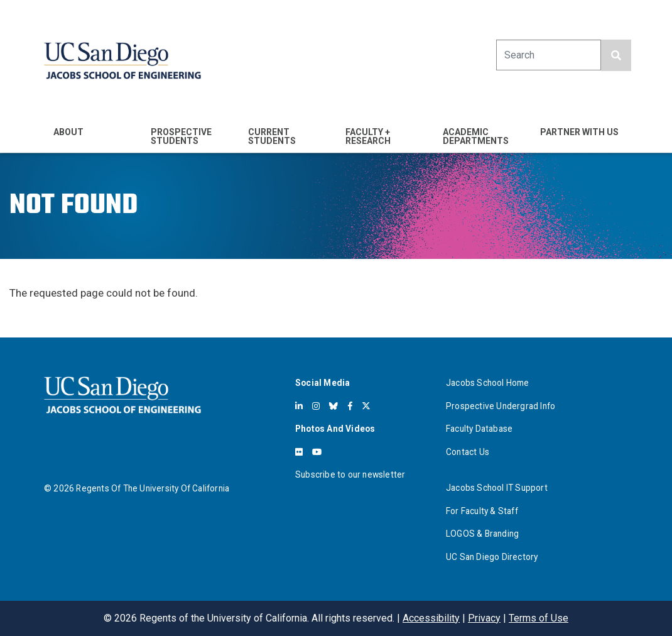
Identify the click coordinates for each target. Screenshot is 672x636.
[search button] (616, 55)
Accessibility (431, 618)
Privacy (484, 618)
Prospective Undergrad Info (501, 406)
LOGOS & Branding (482, 534)
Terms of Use (539, 618)
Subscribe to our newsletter (350, 474)
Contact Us (468, 452)
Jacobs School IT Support (497, 488)
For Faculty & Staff (482, 511)
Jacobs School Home (488, 383)
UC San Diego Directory (492, 557)
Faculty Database (479, 429)
